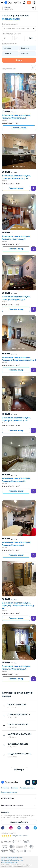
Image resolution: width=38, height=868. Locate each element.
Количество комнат (9, 44)
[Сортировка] (33, 67)
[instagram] (11, 828)
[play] (34, 782)
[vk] (19, 828)
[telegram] (35, 828)
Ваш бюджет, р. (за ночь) (11, 34)
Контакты (5, 812)
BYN (31, 38)
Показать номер (19, 128)
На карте (19, 773)
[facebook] (3, 828)
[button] (19, 91)
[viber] (33, 188)
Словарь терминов (27, 788)
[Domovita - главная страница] (13, 3)
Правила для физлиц (9, 792)
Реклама (14, 788)
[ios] (28, 782)
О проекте (5, 788)
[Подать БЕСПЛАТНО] (29, 3)
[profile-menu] (34, 3)
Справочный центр (19, 822)
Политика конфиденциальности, (12, 858)
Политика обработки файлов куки (12, 860)
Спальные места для (10, 24)
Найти (19, 60)
